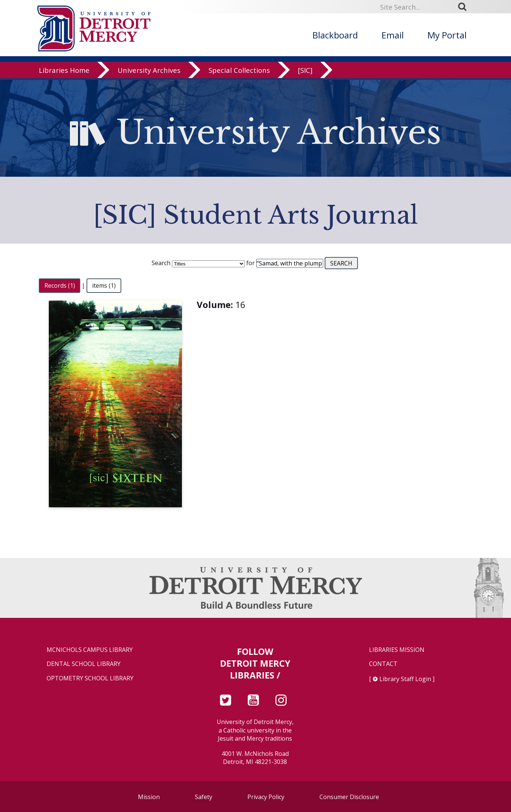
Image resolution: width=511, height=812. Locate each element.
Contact (383, 664)
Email (393, 35)
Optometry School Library (90, 678)
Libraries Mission (397, 650)
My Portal (447, 35)
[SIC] (305, 72)
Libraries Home (64, 72)
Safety (204, 797)
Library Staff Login (405, 679)
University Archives (149, 72)
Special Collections (239, 72)
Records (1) (60, 285)
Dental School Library (84, 664)
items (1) (104, 285)
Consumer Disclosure (349, 797)
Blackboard (335, 35)
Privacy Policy (266, 797)
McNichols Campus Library (90, 650)
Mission (149, 797)
